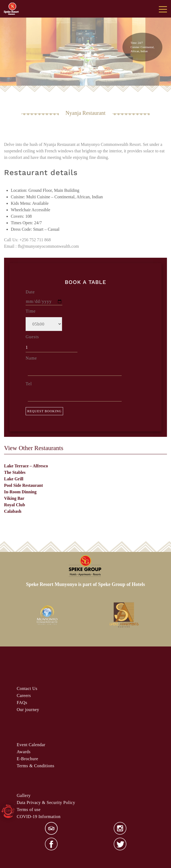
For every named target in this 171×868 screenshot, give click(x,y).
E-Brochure (28, 759)
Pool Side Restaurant (23, 485)
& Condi (35, 766)
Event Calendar (31, 745)
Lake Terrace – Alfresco (26, 466)
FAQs (22, 703)
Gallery (24, 795)
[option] (47, 615)
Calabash (13, 511)
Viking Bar (14, 498)
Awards (24, 752)
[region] (85, 43)
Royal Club (15, 505)
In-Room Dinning (20, 492)
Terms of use (29, 810)
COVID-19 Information (39, 817)
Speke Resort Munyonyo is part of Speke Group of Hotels (85, 584)
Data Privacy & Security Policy (46, 802)
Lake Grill (14, 479)
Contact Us (27, 688)
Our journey (28, 710)
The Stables (15, 472)
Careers (24, 696)
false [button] (12, 52)
